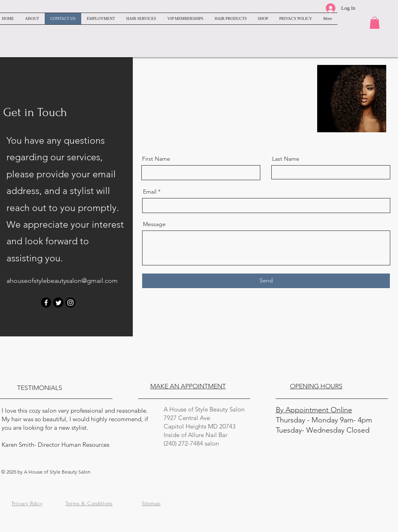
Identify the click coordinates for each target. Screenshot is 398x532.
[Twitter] (58, 303)
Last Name (286, 159)
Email (150, 192)
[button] (375, 23)
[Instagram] (70, 303)
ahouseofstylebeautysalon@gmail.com (62, 281)
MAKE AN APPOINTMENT (188, 386)
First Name (156, 159)
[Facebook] (46, 303)
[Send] (266, 281)
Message (154, 224)
